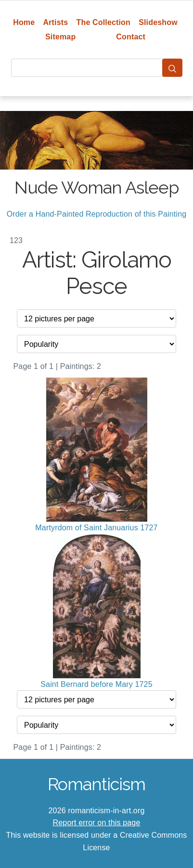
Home (24, 22)
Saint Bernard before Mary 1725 (96, 684)
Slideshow (158, 22)
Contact (131, 37)
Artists (56, 22)
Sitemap (60, 37)
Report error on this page (97, 823)
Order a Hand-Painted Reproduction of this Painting (97, 214)
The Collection (103, 22)
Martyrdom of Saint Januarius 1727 (96, 528)
